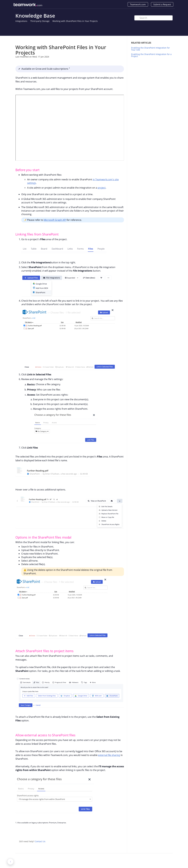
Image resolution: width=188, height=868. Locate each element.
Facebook (122, 832)
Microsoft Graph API (55, 220)
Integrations (21, 21)
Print (114, 40)
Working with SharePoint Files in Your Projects (75, 21)
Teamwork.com (138, 4)
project (102, 188)
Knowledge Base (35, 16)
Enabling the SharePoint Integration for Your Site (150, 49)
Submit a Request (162, 4)
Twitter (116, 832)
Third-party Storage (40, 21)
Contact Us (40, 841)
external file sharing (109, 755)
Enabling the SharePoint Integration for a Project (151, 55)
